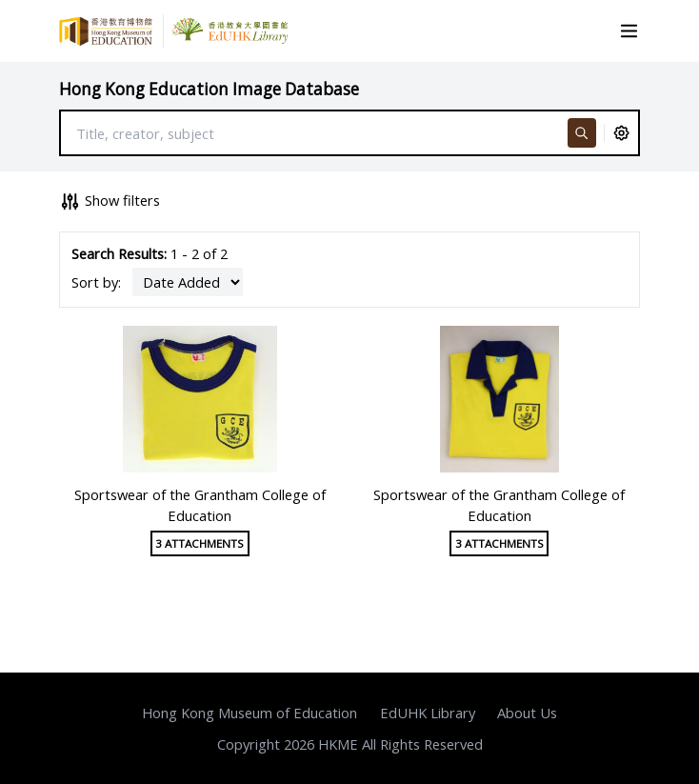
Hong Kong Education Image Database (209, 89)
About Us (527, 713)
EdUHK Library (428, 713)
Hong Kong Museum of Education (250, 713)
